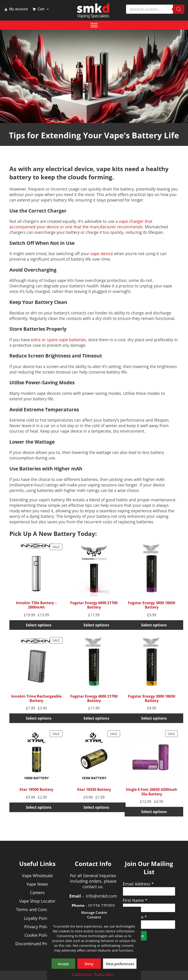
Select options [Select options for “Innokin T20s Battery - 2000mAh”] (39, 625)
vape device (102, 254)
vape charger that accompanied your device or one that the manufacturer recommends (81, 224)
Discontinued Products (37, 944)
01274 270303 (101, 906)
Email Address (138, 884)
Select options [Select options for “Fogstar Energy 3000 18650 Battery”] (154, 718)
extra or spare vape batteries (58, 340)
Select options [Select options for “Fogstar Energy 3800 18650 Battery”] (154, 625)
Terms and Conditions (37, 909)
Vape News (37, 884)
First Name (135, 900)
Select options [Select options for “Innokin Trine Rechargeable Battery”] (39, 718)
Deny (89, 964)
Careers (37, 893)
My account (19, 9)
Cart (43, 9)
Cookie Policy (82, 974)
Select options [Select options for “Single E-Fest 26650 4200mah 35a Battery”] (154, 812)
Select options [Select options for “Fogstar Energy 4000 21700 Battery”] (96, 718)
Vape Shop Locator (37, 901)
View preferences (120, 964)
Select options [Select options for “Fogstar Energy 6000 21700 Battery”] (96, 625)
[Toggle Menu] (94, 25)
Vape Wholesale (37, 876)
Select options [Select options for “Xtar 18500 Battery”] (39, 807)
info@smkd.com (101, 896)
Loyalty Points (37, 918)
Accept (63, 964)
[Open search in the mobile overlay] (155, 9)
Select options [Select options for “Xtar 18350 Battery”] (96, 807)
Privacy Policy (104, 974)
